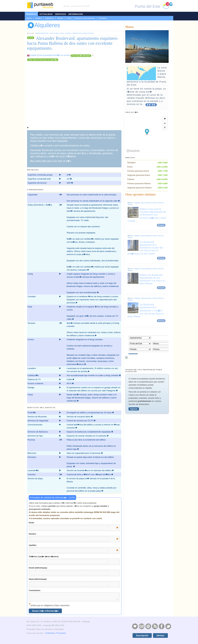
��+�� (151, 105)
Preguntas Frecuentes (83, 33)
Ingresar (134, 409)
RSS (155, 626)
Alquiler (137, 203)
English (33, 55)
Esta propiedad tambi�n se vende (54, 55)
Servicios (61, 14)
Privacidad (61, 633)
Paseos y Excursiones (85, 18)
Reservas (31, 14)
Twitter (168, 626)
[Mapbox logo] (133, 151)
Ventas (60, 18)
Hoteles (38, 18)
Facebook (161, 626)
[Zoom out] (165, 123)
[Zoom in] (165, 119)
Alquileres (49, 18)
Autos (69, 18)
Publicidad (50, 633)
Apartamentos (42, 33)
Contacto (148, 626)
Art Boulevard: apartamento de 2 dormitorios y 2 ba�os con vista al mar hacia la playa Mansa (146, 310)
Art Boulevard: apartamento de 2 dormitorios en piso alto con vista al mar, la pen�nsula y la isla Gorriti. (145, 248)
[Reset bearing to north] (165, 128)
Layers (142, 626)
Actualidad (46, 14)
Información (76, 14)
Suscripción (142, 635)
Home (29, 18)
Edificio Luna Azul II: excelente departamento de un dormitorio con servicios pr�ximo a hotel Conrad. (147, 215)
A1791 (31, 38)
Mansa (68, 33)
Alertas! (160, 635)
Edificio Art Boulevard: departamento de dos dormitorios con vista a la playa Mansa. (152, 279)
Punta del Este (57, 33)
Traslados (102, 18)
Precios (161, 225)
